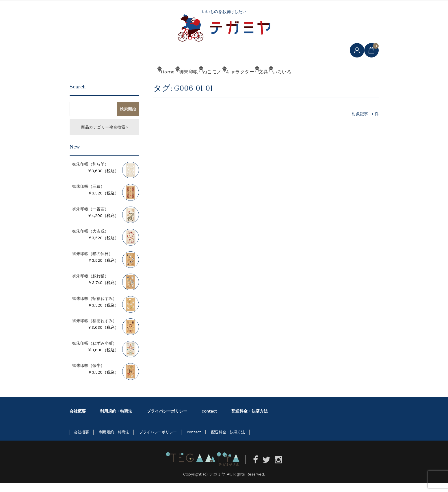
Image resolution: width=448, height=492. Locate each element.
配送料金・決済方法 (250, 420)
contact (209, 420)
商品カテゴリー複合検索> (104, 136)
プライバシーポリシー (167, 420)
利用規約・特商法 (116, 420)
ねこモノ (202, 83)
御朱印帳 (162, 83)
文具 (286, 83)
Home (124, 83)
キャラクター (246, 83)
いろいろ (321, 83)
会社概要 (78, 420)
